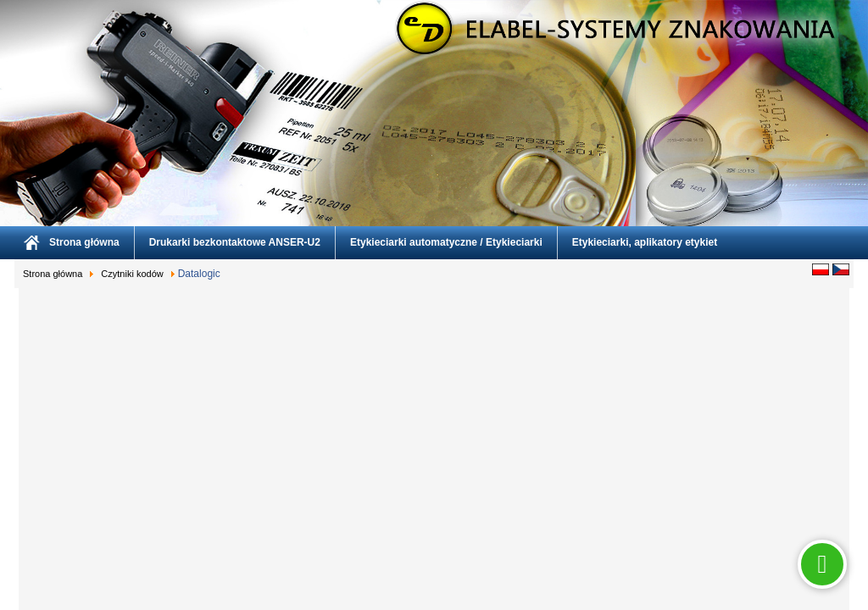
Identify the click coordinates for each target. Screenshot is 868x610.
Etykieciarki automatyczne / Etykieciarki (446, 242)
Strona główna (84, 242)
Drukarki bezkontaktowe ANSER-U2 (235, 242)
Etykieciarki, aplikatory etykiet (645, 242)
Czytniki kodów (132, 274)
